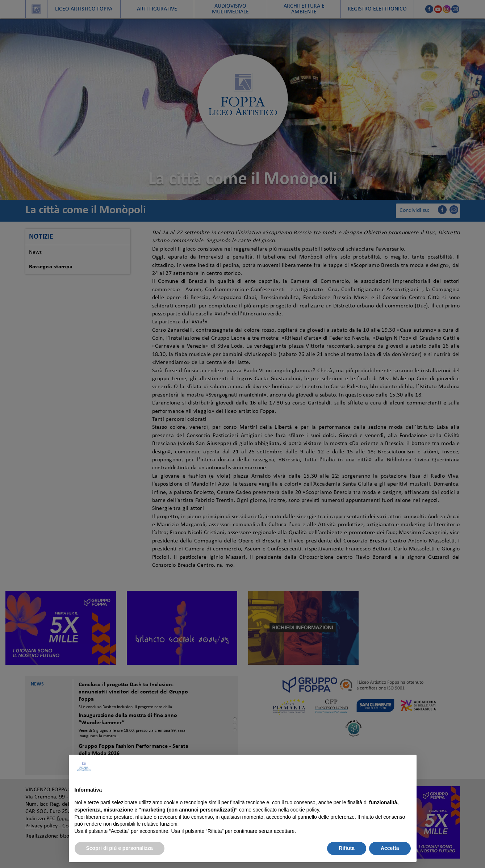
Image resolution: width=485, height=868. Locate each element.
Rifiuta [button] (347, 848)
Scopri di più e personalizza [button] (120, 848)
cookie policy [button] (304, 810)
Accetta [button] (390, 848)
